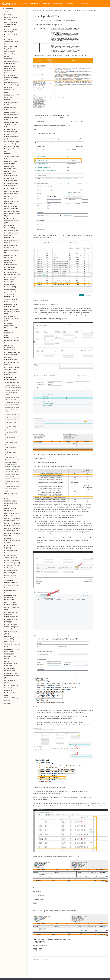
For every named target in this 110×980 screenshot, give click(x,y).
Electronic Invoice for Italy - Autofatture (12, 446)
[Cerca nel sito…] (92, 4)
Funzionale (49, 10)
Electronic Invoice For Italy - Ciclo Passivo (12, 404)
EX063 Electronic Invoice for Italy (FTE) (68, 10)
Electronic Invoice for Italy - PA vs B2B (12, 426)
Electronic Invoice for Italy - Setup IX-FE (12, 431)
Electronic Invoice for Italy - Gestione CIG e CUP (12, 489)
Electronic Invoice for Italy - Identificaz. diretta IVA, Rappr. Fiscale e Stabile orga (13, 463)
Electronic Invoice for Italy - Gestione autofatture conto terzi (12, 477)
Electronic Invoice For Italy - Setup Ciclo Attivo (13, 386)
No (40, 950)
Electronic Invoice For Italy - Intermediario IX (12, 416)
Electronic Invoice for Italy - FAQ (12, 483)
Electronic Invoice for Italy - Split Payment (12, 470)
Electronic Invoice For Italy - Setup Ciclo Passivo (12, 393)
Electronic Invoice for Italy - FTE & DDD (12, 441)
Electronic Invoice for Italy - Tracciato (12, 436)
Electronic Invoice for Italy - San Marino (12, 456)
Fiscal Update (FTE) (12, 382)
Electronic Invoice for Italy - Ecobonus (12, 451)
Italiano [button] (69, 3)
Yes (35, 950)
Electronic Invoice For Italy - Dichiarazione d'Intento (12, 410)
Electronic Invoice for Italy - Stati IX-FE (12, 421)
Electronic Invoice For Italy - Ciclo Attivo (12, 399)
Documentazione (38, 10)
